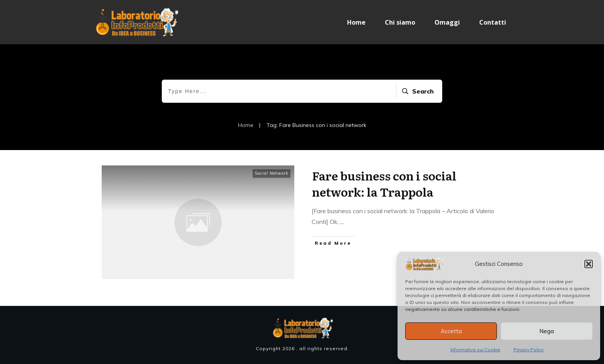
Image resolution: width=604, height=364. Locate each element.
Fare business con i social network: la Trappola (384, 184)
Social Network (272, 173)
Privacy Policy (528, 350)
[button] (589, 264)
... (342, 222)
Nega (547, 331)
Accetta (451, 331)
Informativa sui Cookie (475, 350)
